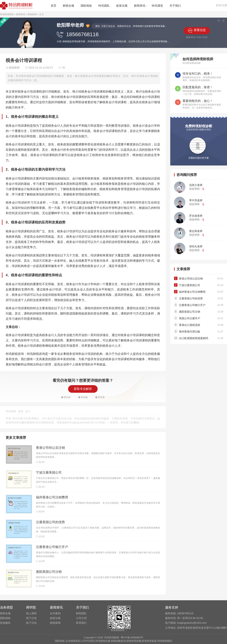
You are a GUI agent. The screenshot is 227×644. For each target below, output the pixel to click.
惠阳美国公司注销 (49, 572)
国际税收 (86, 6)
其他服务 (5, 623)
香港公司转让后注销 (50, 448)
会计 (28, 411)
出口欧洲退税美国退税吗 (194, 338)
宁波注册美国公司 (49, 473)
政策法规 (122, 6)
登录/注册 (221, 5)
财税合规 (68, 6)
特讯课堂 (157, 6)
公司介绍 (81, 618)
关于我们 (175, 6)
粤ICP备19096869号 (132, 637)
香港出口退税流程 (190, 325)
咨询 (198, 146)
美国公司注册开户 (190, 318)
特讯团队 (104, 6)
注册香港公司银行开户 (52, 547)
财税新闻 (32, 14)
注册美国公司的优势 (50, 522)
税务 (21, 411)
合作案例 (55, 613)
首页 (54, 6)
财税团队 (81, 613)
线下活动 (31, 623)
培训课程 (11, 411)
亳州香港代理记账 (190, 332)
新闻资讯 (140, 6)
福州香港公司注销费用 (52, 497)
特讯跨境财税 (7, 14)
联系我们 (81, 623)
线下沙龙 (31, 618)
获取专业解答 (83, 389)
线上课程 (31, 613)
